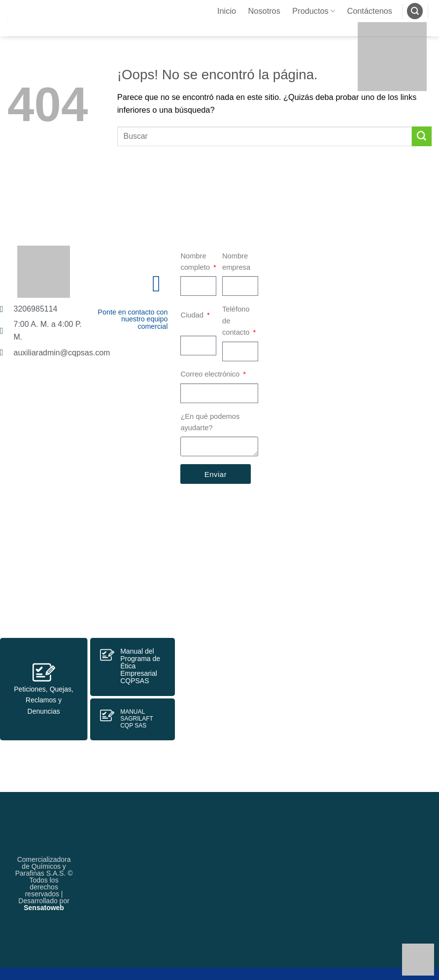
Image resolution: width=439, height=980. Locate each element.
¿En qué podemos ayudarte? (210, 422)
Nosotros (264, 11)
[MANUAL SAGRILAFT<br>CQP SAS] (107, 715)
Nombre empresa (236, 262)
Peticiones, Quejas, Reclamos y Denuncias (44, 700)
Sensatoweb (44, 908)
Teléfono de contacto (237, 321)
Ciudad (193, 315)
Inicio (227, 11)
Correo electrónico (211, 374)
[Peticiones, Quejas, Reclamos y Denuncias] (44, 672)
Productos (314, 11)
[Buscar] (415, 11)
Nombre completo (196, 262)
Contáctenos (370, 11)
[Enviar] (422, 136)
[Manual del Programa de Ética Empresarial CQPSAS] (107, 655)
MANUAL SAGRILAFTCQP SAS (137, 719)
